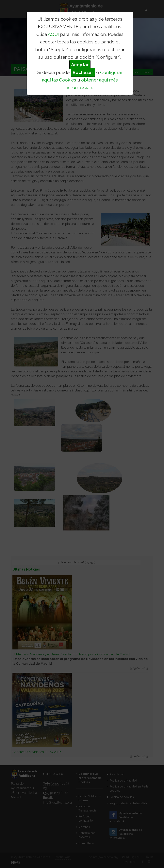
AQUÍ (53, 34)
